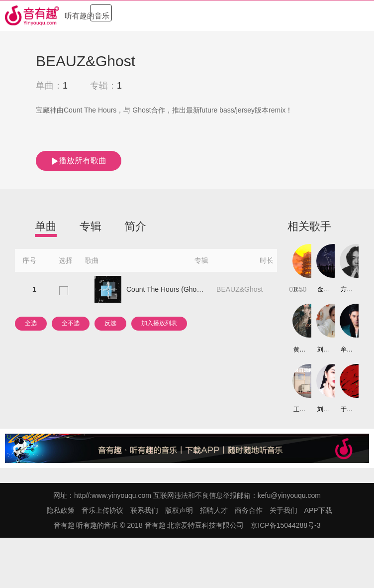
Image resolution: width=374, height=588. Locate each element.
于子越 (346, 409)
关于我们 (283, 510)
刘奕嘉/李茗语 (323, 409)
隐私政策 (61, 510)
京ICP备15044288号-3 (285, 525)
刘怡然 (323, 350)
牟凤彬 (346, 350)
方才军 (346, 289)
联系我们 (144, 510)
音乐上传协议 (102, 510)
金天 (323, 289)
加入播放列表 (159, 323)
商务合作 (249, 510)
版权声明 (179, 510)
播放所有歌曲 (79, 161)
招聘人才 (214, 510)
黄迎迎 (299, 350)
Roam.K (299, 289)
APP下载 (318, 510)
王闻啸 (299, 409)
